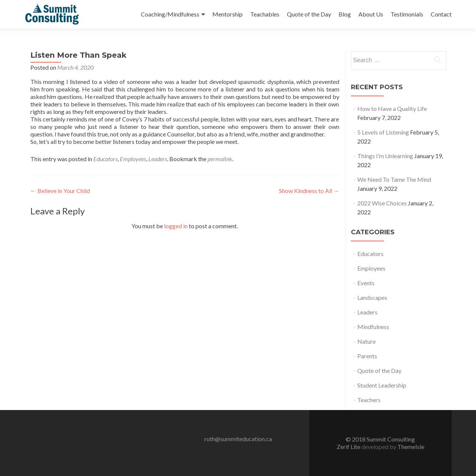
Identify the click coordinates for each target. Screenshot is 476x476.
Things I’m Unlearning (385, 156)
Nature (366, 341)
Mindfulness (373, 327)
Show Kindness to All (309, 191)
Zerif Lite (349, 447)
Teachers (369, 400)
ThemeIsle (411, 447)
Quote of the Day (309, 14)
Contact (441, 14)
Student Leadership (382, 385)
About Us (371, 14)
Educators (105, 159)
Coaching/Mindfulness (170, 14)
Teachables (265, 14)
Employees (133, 159)
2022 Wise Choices (382, 203)
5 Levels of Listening (383, 132)
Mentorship (228, 14)
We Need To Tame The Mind (394, 179)
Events (366, 283)
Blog (345, 14)
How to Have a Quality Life (392, 109)
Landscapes (372, 297)
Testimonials (407, 14)
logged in (176, 226)
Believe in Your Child (60, 191)
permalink (220, 159)
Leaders (158, 159)
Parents (367, 356)
